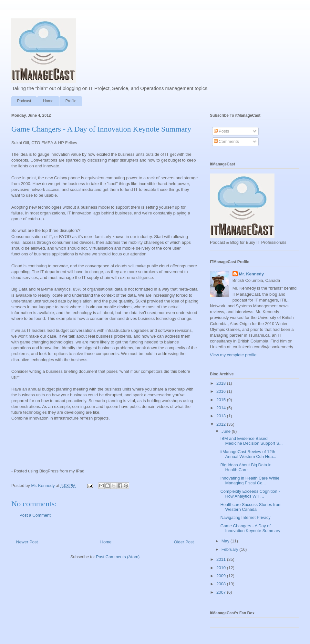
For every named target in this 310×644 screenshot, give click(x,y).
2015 (222, 400)
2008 (222, 584)
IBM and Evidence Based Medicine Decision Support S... (251, 441)
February (231, 549)
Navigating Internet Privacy (245, 517)
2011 (222, 559)
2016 (222, 391)
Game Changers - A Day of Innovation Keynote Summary (250, 528)
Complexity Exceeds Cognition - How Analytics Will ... (250, 494)
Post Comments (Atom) (118, 557)
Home (48, 101)
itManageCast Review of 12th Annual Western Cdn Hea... (248, 454)
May (226, 541)
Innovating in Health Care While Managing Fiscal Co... (250, 481)
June (227, 431)
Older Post (184, 542)
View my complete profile (233, 355)
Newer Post (27, 542)
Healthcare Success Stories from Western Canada (251, 507)
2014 (222, 408)
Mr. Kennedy (251, 274)
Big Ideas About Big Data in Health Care (246, 467)
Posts (222, 131)
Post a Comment (35, 515)
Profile (71, 101)
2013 (222, 416)
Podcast (24, 101)
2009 (222, 576)
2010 (222, 568)
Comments (226, 141)
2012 (222, 424)
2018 (222, 383)
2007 (222, 592)
